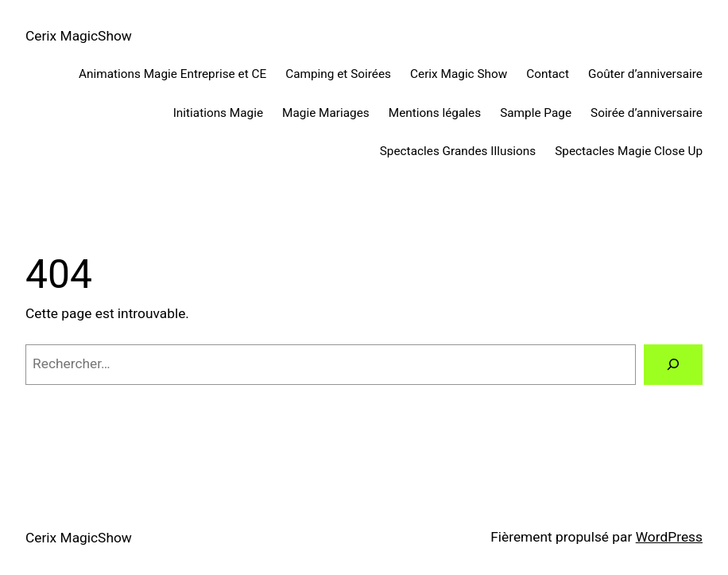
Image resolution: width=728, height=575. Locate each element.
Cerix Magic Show (459, 74)
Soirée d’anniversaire (647, 113)
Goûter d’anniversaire (645, 74)
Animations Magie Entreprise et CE (172, 74)
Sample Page (536, 113)
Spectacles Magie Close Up (629, 151)
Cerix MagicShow (79, 36)
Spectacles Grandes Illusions (458, 151)
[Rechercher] (673, 365)
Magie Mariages (326, 113)
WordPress (669, 537)
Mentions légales (435, 113)
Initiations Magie (218, 113)
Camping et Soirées (338, 74)
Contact (548, 74)
